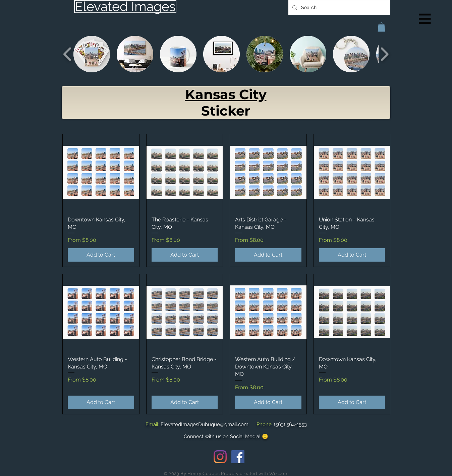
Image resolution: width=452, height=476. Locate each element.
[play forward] (384, 54)
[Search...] (338, 8)
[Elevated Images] (125, 7)
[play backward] (68, 54)
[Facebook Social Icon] (238, 457)
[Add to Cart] (101, 255)
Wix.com (279, 473)
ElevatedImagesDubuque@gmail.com (205, 424)
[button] (425, 19)
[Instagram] (220, 457)
